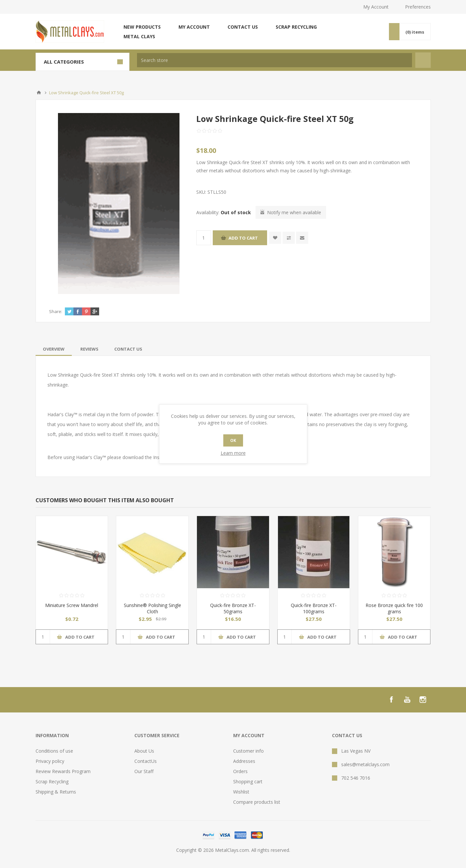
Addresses (244, 761)
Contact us (243, 27)
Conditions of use (54, 751)
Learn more (233, 453)
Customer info (248, 751)
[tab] (54, 349)
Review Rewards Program (63, 771)
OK (233, 440)
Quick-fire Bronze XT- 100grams (314, 608)
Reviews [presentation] (89, 349)
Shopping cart (248, 781)
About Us (144, 751)
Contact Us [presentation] (128, 349)
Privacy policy (50, 761)
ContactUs (146, 761)
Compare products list (257, 802)
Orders (240, 771)
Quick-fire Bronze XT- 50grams (233, 608)
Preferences (418, 7)
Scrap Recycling (296, 27)
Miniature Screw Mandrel (72, 605)
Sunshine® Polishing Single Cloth (152, 608)
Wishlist (241, 792)
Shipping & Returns (56, 792)
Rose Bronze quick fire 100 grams (394, 608)
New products (142, 27)
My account (194, 27)
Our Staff (144, 771)
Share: (56, 311)
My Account (376, 7)
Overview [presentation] (54, 349)
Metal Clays (139, 36)
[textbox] (274, 60)
